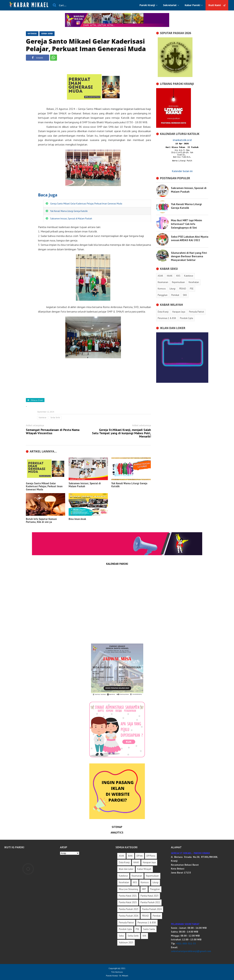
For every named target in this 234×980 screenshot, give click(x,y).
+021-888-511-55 (186, 943)
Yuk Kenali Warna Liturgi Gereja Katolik (69, 211)
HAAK (136, 862)
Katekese (32, 33)
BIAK (130, 856)
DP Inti (140, 856)
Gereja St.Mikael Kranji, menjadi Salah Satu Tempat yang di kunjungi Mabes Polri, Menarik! (122, 433)
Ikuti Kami (217, 5)
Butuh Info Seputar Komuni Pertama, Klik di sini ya (41, 521)
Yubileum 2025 (126, 943)
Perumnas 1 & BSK (147, 923)
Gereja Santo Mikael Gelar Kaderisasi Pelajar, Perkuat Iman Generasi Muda (86, 45)
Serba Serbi (47, 33)
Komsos (145, 882)
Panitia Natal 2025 (128, 902)
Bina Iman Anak (77, 519)
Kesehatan (124, 882)
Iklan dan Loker (126, 869)
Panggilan (155, 889)
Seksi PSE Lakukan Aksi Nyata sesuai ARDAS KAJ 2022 (190, 238)
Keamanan (137, 876)
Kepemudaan (152, 876)
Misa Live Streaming (128, 889)
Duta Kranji (124, 862)
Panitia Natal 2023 (149, 896)
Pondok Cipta (125, 929)
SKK (144, 936)
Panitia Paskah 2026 (129, 916)
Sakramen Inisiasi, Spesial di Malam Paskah (71, 219)
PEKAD (145, 916)
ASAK (122, 856)
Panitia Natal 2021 (128, 896)
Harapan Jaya (149, 862)
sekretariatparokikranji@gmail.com (191, 951)
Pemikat (157, 916)
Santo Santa (149, 929)
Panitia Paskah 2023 (129, 909)
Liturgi (155, 882)
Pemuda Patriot (126, 923)
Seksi (121, 936)
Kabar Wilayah (144, 869)
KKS (135, 882)
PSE (137, 929)
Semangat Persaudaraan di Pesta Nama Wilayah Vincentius (53, 432)
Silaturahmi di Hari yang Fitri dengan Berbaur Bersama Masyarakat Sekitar (189, 256)
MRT (144, 889)
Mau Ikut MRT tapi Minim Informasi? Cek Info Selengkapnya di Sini (186, 224)
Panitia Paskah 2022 (150, 902)
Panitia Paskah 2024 (152, 909)
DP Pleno (151, 856)
